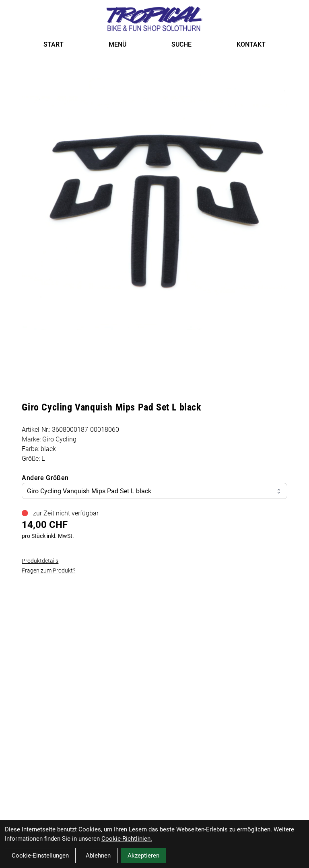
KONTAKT (251, 44)
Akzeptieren (143, 856)
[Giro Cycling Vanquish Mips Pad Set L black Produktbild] (154, 197)
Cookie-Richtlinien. (127, 839)
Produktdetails (40, 561)
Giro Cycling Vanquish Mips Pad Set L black (154, 491)
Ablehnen (98, 856)
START (54, 44)
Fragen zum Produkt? (48, 570)
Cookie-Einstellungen (40, 856)
